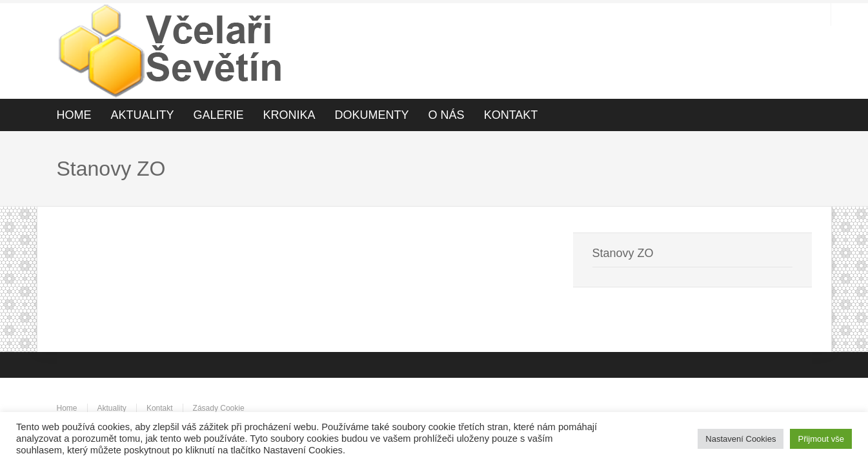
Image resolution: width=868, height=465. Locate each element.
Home (67, 408)
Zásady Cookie (219, 408)
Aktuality (112, 408)
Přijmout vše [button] (821, 439)
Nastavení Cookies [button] (741, 439)
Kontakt (160, 408)
